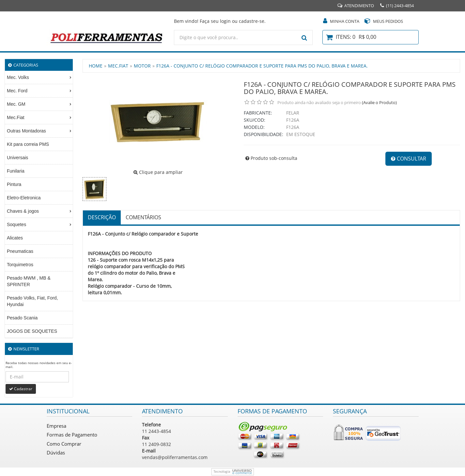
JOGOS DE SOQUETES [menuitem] (32, 331)
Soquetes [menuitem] (40, 224)
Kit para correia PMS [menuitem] (28, 144)
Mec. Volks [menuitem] (40, 77)
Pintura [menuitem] (14, 184)
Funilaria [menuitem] (16, 171)
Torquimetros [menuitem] (20, 265)
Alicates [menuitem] (15, 238)
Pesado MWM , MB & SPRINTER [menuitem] (29, 281)
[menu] (39, 204)
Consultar (409, 159)
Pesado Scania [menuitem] (22, 318)
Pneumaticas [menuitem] (20, 251)
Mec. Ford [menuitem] (40, 91)
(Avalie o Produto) (379, 102)
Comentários (143, 217)
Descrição (102, 217)
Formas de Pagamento (72, 435)
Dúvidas (56, 453)
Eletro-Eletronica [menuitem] (24, 198)
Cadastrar (21, 389)
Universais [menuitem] (17, 158)
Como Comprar (64, 444)
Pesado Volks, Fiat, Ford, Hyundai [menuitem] (32, 301)
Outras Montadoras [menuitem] (40, 131)
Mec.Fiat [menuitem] (40, 117)
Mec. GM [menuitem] (40, 104)
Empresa (56, 426)
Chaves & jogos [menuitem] (40, 211)
